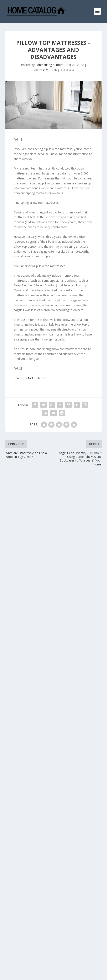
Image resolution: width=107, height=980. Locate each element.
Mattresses (41, 70)
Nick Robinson (38, 378)
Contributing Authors (49, 65)
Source (18, 378)
